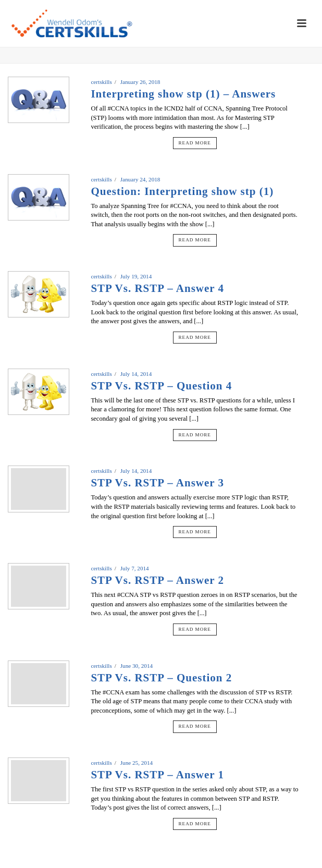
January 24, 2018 (140, 179)
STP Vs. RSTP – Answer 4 (157, 288)
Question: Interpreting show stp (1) (182, 191)
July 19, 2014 (136, 276)
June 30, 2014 (137, 666)
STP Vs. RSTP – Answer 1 (157, 775)
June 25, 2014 (137, 763)
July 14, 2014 (136, 374)
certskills (101, 82)
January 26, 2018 (140, 82)
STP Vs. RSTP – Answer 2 (157, 580)
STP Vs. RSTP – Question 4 (161, 386)
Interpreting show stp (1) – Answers (183, 94)
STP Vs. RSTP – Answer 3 (157, 483)
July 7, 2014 (135, 568)
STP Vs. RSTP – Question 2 (161, 678)
